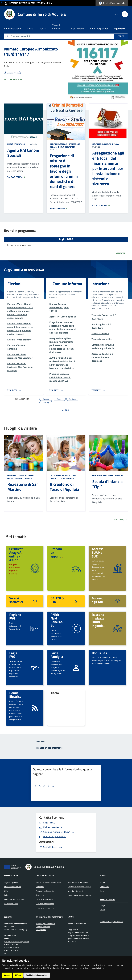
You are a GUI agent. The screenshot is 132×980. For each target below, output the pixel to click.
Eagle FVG (13, 655)
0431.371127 (59, 832)
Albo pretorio (41, 930)
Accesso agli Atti (98, 600)
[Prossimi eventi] (126, 239)
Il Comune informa (66, 147)
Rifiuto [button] (18, 975)
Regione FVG (15, 616)
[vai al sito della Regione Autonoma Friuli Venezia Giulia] (30, 3)
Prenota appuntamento (55, 836)
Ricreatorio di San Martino (23, 487)
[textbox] (65, 786)
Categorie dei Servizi (45, 875)
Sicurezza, (97, 144)
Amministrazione (12, 875)
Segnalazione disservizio (78, 932)
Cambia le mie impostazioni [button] (37, 975)
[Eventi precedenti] (6, 239)
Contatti (8, 917)
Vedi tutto (122, 253)
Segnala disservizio (53, 847)
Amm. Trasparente (99, 29)
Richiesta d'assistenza (77, 923)
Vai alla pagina (16, 177)
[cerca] (125, 14)
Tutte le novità (13, 79)
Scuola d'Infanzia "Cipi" (107, 484)
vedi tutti (66, 410)
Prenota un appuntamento (111, 922)
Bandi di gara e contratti (46, 924)
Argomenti (119, 29)
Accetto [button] (7, 975)
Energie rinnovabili (16, 144)
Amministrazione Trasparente (50, 917)
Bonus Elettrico (15, 695)
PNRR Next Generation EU (58, 620)
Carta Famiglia (57, 655)
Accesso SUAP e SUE (98, 552)
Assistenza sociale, (59, 144)
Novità (103, 875)
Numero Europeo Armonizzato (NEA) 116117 (31, 51)
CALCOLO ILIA (57, 600)
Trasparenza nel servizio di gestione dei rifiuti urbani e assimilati (79, 938)
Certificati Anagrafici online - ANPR (17, 554)
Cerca (121, 36)
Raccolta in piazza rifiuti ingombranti (101, 620)
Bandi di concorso (43, 927)
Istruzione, (98, 475)
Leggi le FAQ (49, 823)
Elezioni (14, 284)
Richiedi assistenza (53, 827)
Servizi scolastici (16, 600)
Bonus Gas (99, 653)
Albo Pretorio (77, 29)
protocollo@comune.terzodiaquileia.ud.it (16, 942)
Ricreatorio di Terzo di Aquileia (64, 487)
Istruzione (101, 284)
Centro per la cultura (113, 475)
